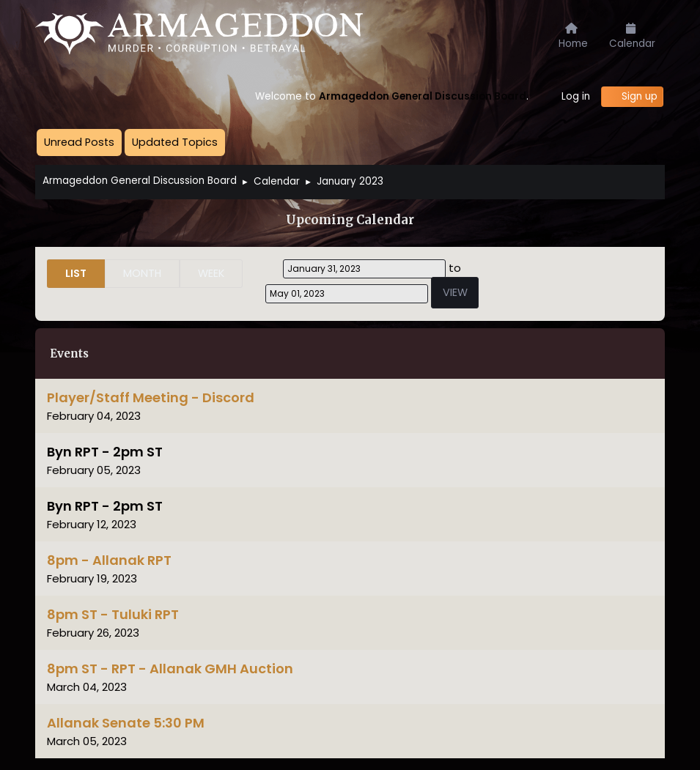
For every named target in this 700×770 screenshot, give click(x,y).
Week (211, 273)
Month (142, 273)
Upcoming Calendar (350, 220)
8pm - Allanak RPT (109, 560)
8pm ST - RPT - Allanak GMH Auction (170, 669)
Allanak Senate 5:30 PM (126, 723)
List (76, 273)
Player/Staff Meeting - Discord (151, 397)
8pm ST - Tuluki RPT (113, 614)
